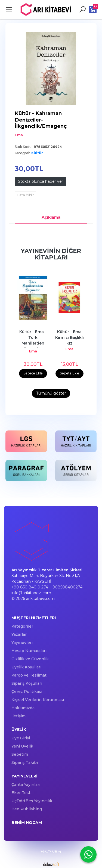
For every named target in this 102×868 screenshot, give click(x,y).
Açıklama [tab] (51, 217)
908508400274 (67, 587)
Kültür (37, 153)
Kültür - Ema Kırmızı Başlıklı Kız (70, 337)
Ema (33, 351)
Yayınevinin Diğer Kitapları (51, 254)
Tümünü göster (51, 393)
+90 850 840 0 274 (30, 587)
